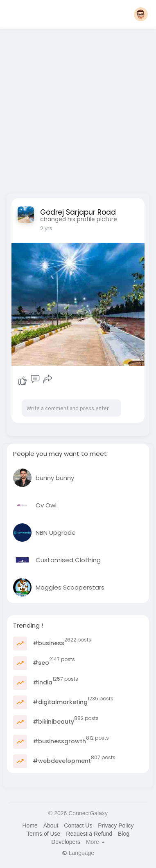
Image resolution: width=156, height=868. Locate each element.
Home (30, 825)
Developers (66, 842)
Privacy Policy (116, 825)
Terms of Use (43, 834)
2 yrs (46, 228)
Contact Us (78, 825)
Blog (124, 834)
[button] (141, 14)
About (51, 825)
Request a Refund (89, 834)
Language (78, 853)
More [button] (95, 842)
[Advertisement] (77, 109)
